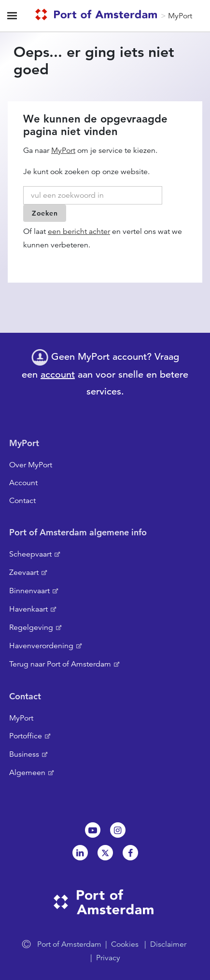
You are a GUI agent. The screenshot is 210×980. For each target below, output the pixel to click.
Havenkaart (28, 609)
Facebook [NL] (130, 853)
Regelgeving (31, 627)
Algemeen (27, 773)
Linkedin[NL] (80, 853)
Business (24, 754)
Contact (22, 501)
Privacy (108, 958)
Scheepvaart (30, 554)
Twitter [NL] (105, 853)
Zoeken (45, 213)
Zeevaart (24, 572)
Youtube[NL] (93, 830)
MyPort (180, 16)
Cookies (125, 944)
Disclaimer (168, 944)
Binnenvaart (29, 591)
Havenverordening (41, 646)
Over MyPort (31, 465)
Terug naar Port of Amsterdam (60, 664)
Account (23, 483)
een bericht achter (79, 231)
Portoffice (26, 736)
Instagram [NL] (118, 830)
